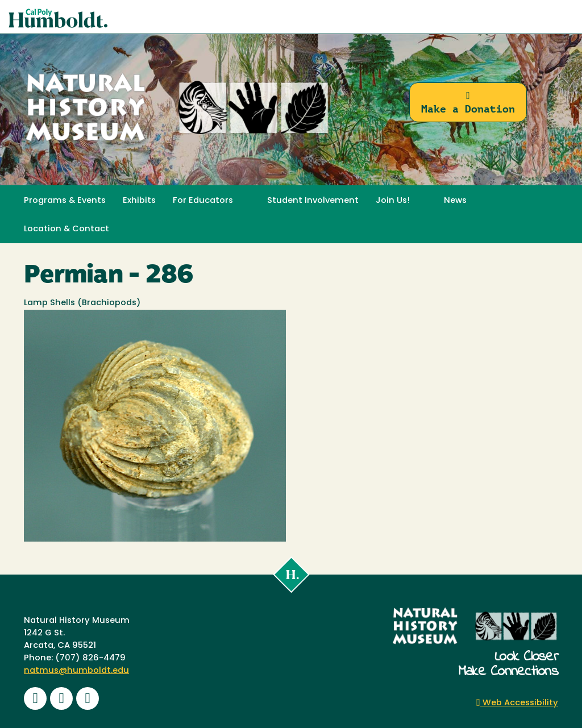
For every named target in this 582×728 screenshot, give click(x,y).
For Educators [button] (203, 201)
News (455, 201)
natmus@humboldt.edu (76, 671)
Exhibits (139, 201)
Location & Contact (66, 229)
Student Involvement (313, 201)
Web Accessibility (517, 703)
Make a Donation (468, 103)
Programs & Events (65, 201)
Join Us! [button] (393, 201)
